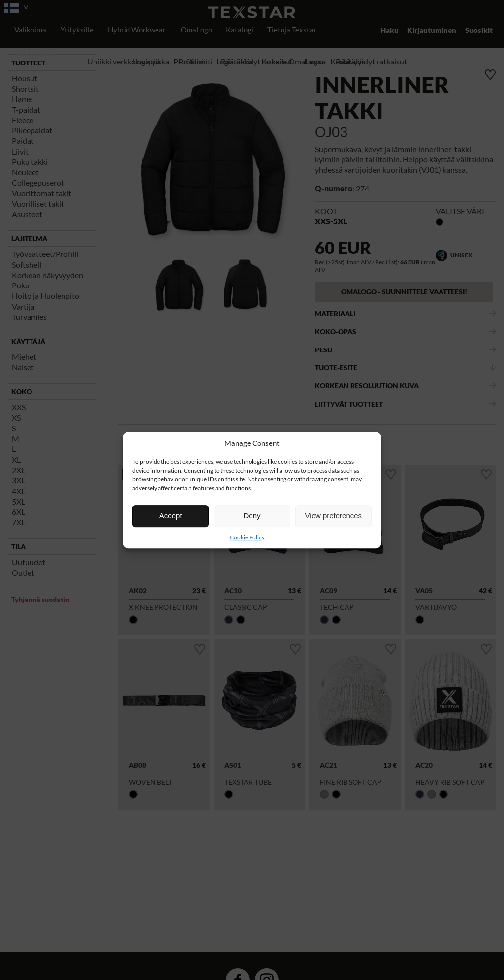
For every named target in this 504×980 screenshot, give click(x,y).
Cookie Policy (247, 537)
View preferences (334, 516)
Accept (171, 516)
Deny (252, 516)
